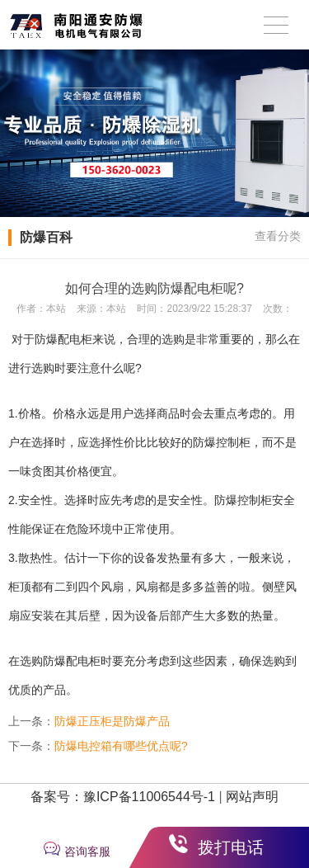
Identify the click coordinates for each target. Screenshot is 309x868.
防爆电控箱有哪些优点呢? (121, 746)
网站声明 (252, 797)
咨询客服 (87, 851)
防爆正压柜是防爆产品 (112, 721)
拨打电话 (231, 847)
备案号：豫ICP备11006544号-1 (123, 797)
